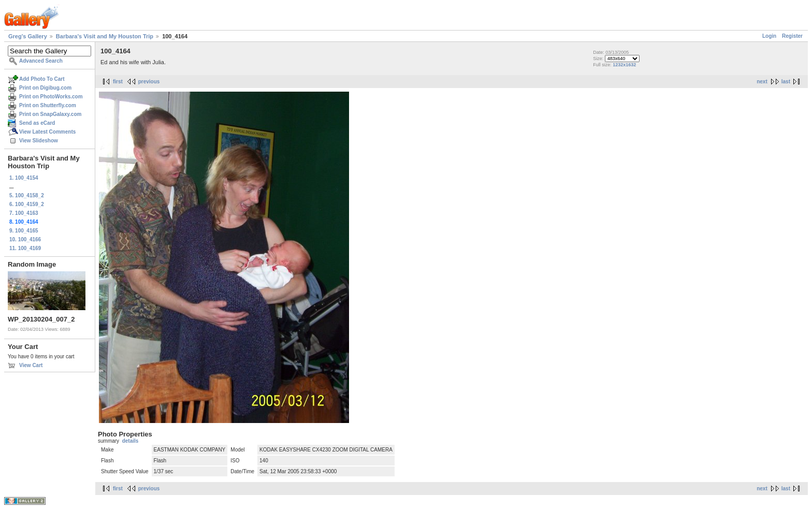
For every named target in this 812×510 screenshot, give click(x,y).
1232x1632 (624, 65)
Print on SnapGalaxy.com (50, 114)
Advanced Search (41, 61)
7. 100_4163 (24, 213)
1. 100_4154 (24, 178)
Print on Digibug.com (45, 88)
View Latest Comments (47, 132)
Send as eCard (37, 123)
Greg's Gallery (28, 36)
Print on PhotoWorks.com (51, 97)
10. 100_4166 (25, 239)
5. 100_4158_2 (27, 195)
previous (149, 82)
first (118, 82)
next (762, 82)
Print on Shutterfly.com (48, 105)
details (130, 441)
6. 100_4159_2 (27, 204)
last (786, 82)
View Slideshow (39, 141)
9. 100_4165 (24, 231)
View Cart (31, 365)
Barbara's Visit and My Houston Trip (105, 36)
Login (769, 36)
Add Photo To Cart (42, 79)
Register (792, 36)
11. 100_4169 (25, 248)
